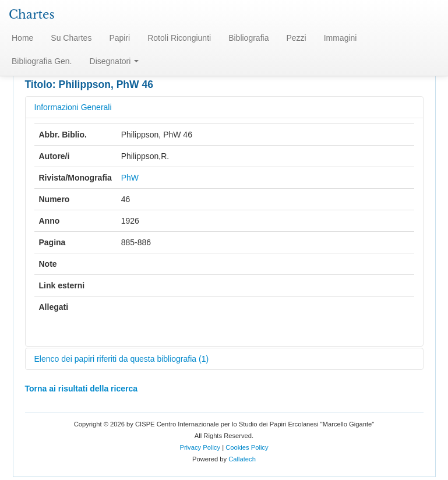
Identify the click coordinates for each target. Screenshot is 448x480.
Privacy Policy (200, 447)
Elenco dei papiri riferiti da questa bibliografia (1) (122, 359)
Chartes (32, 15)
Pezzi (296, 38)
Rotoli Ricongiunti (179, 38)
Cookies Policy (247, 447)
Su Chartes (71, 38)
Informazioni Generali (73, 107)
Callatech (242, 459)
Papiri (119, 38)
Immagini (341, 38)
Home (22, 38)
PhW (130, 178)
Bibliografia (248, 38)
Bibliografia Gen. (42, 61)
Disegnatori (114, 61)
